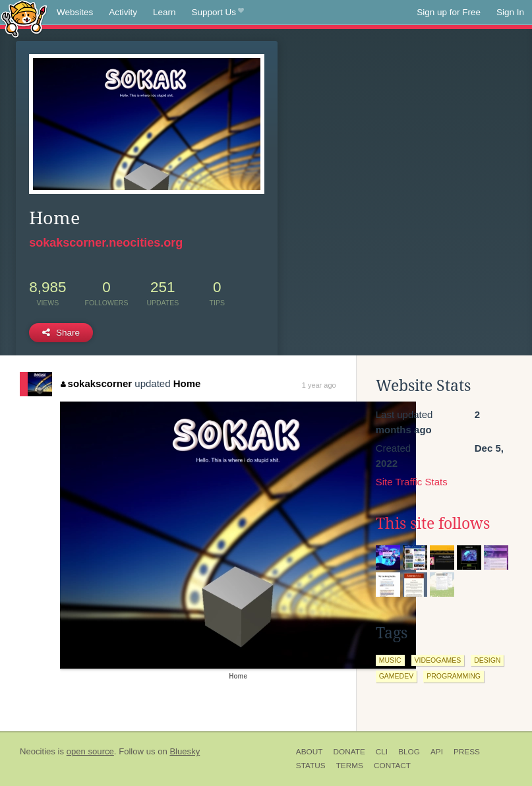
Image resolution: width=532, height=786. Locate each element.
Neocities (38, 751)
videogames (438, 660)
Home (187, 383)
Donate (349, 752)
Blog (409, 752)
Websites (75, 12)
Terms (350, 766)
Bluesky (185, 751)
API (437, 752)
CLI (382, 752)
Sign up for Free (449, 12)
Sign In (510, 12)
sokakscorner (96, 383)
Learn (164, 12)
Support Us (218, 13)
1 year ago (319, 385)
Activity (123, 12)
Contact (392, 766)
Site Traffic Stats (412, 482)
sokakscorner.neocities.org (106, 243)
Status (311, 766)
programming (454, 676)
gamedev (397, 676)
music (390, 660)
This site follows (433, 524)
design (487, 660)
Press (467, 752)
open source (90, 751)
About (310, 752)
